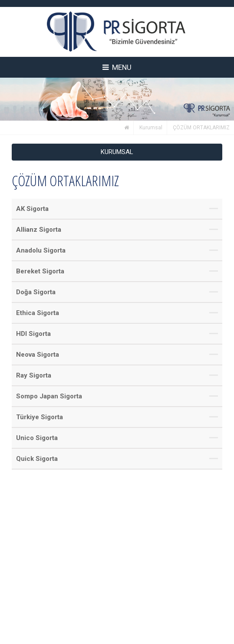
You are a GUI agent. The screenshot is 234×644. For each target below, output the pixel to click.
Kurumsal (151, 128)
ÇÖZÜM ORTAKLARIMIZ (201, 128)
